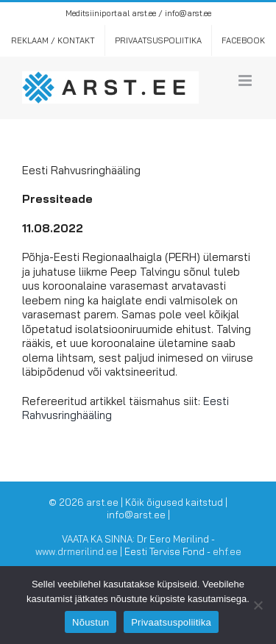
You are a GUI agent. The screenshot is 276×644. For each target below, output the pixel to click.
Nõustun (91, 622)
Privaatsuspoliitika (171, 622)
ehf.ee (227, 551)
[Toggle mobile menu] (246, 80)
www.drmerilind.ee (77, 551)
